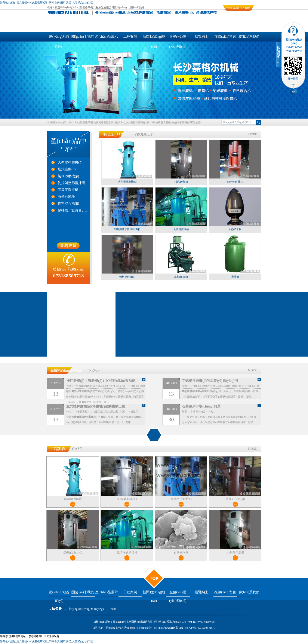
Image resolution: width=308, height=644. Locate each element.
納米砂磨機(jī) (68, 176)
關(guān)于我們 (83, 36)
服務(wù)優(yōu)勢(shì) (178, 38)
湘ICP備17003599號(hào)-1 (201, 628)
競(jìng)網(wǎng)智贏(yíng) (86, 609)
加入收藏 (245, 8)
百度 (113, 609)
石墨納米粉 (66, 197)
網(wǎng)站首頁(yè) (59, 38)
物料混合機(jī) (68, 203)
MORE (253, 134)
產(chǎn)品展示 (107, 36)
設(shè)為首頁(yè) (232, 9)
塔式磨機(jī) (67, 169)
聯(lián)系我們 (249, 36)
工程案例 (130, 36)
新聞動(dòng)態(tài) (154, 38)
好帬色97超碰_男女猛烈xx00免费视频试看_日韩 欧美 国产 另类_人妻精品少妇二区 (47, 3)
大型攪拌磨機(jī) (70, 162)
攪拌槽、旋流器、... (73, 210)
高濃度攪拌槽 (68, 190)
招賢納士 (201, 36)
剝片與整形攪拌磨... (73, 183)
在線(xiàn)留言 (225, 36)
